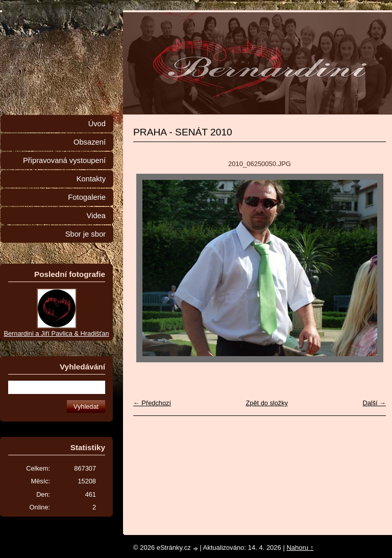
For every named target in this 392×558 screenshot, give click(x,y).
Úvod (97, 124)
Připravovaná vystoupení (64, 160)
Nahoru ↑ (300, 548)
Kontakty (91, 179)
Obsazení (90, 142)
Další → (374, 403)
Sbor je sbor (85, 234)
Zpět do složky (267, 403)
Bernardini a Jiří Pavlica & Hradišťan (56, 333)
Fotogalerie (87, 197)
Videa (96, 216)
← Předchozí (152, 403)
